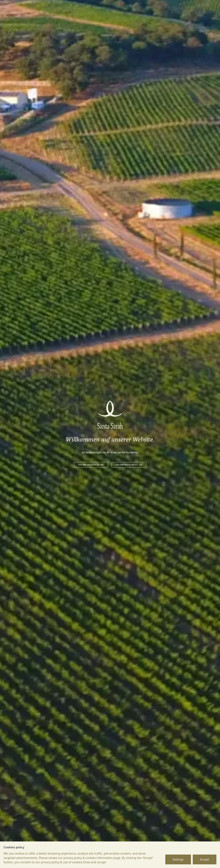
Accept (205, 859)
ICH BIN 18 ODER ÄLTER (91, 465)
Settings (178, 859)
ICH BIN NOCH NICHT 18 (129, 465)
